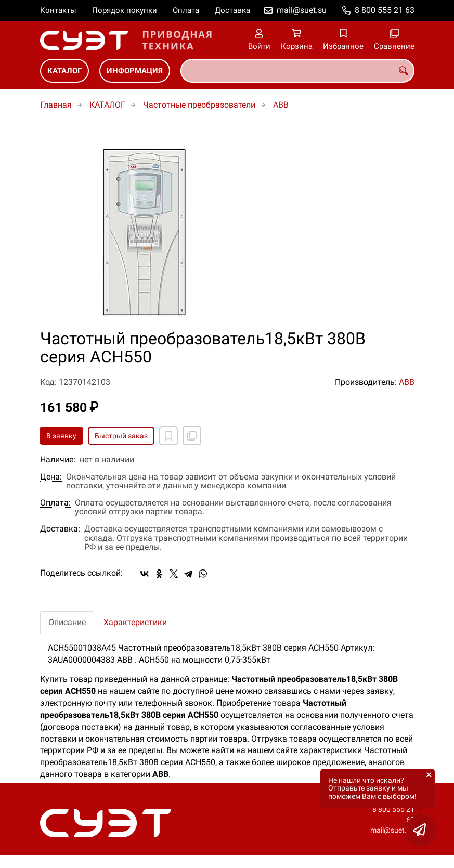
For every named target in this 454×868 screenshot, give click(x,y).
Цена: (51, 477)
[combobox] (297, 71)
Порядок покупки (125, 10)
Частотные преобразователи (199, 105)
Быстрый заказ (121, 436)
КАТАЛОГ (64, 71)
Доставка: (60, 529)
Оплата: (55, 503)
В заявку (61, 436)
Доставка (232, 10)
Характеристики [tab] (135, 622)
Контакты (58, 10)
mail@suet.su (302, 10)
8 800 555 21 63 (385, 10)
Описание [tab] (67, 622)
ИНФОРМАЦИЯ (135, 71)
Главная (56, 105)
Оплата (186, 10)
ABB (281, 105)
